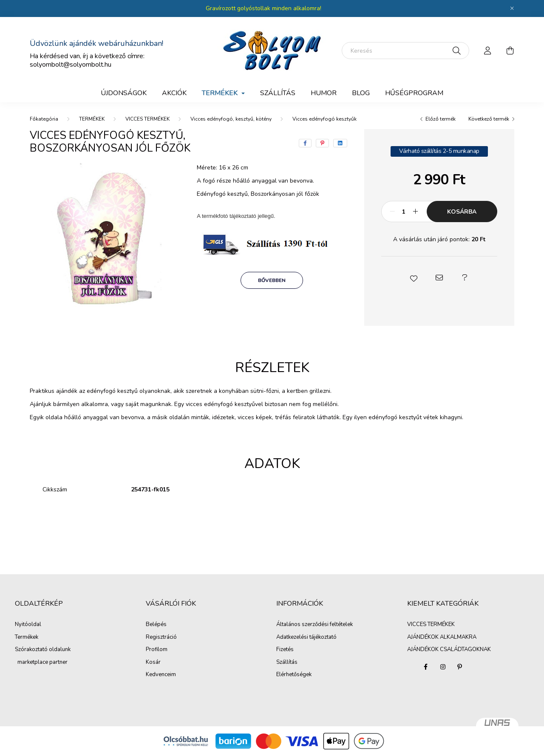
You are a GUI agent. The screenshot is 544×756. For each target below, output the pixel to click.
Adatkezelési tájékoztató (306, 638)
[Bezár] (512, 8)
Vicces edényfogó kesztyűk (324, 119)
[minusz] (392, 212)
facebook (426, 667)
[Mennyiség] (404, 212)
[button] (414, 278)
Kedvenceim (161, 675)
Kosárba (462, 212)
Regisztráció (161, 638)
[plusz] (416, 212)
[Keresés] (405, 51)
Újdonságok (124, 93)
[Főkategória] (44, 119)
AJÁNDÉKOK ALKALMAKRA (442, 637)
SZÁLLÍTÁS (278, 93)
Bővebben (272, 280)
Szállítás (287, 663)
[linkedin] (340, 143)
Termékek (27, 638)
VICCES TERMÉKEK (147, 119)
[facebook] (305, 143)
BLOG (361, 93)
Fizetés (285, 650)
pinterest (460, 667)
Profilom (157, 650)
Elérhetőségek (294, 675)
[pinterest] (322, 143)
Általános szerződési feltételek (314, 625)
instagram (443, 667)
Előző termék (441, 119)
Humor (324, 93)
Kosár (153, 663)
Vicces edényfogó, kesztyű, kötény (231, 119)
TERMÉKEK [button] (221, 93)
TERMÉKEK (92, 119)
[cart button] (510, 51)
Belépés (156, 625)
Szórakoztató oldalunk (43, 650)
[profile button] (488, 51)
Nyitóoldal (28, 625)
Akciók (174, 93)
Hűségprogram (414, 93)
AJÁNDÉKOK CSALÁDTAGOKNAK (449, 649)
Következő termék (489, 119)
